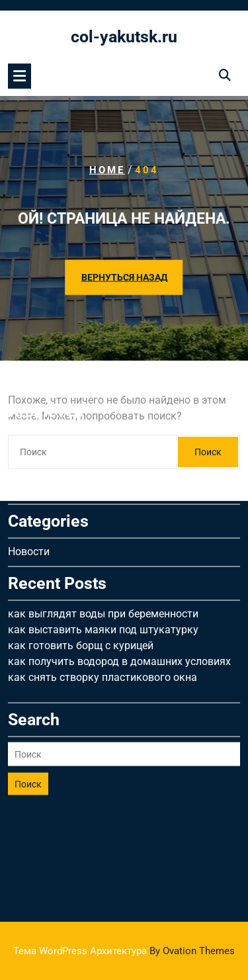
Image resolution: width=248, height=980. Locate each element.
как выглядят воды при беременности (103, 548)
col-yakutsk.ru (124, 37)
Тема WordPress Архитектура (124, 951)
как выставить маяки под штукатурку (103, 564)
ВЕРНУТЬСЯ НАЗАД (124, 277)
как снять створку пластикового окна (103, 612)
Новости (29, 486)
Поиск (28, 719)
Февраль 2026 (43, 424)
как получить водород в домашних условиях (119, 596)
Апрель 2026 (39, 392)
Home (107, 170)
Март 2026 (34, 408)
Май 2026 (32, 376)
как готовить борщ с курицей (81, 580)
